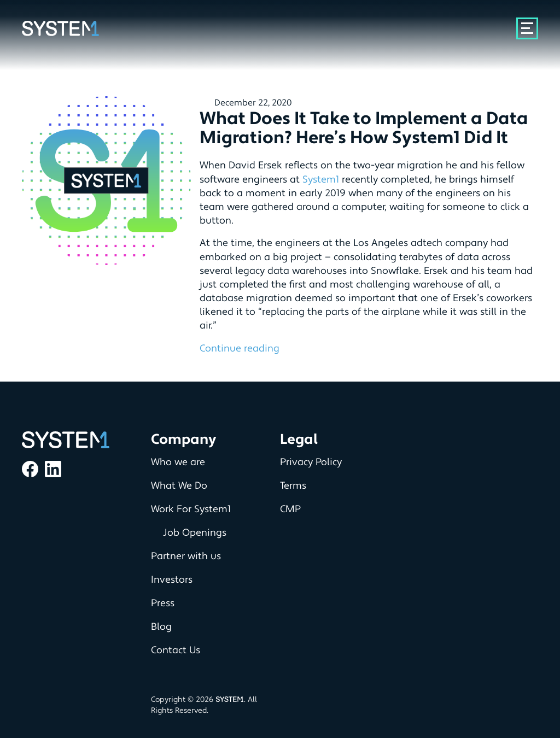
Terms (293, 486)
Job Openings (195, 533)
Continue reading (240, 348)
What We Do (179, 486)
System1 (321, 180)
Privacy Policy (311, 462)
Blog (161, 627)
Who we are (178, 462)
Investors (172, 580)
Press (163, 603)
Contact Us (176, 650)
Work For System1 (191, 509)
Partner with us (186, 556)
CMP (290, 509)
